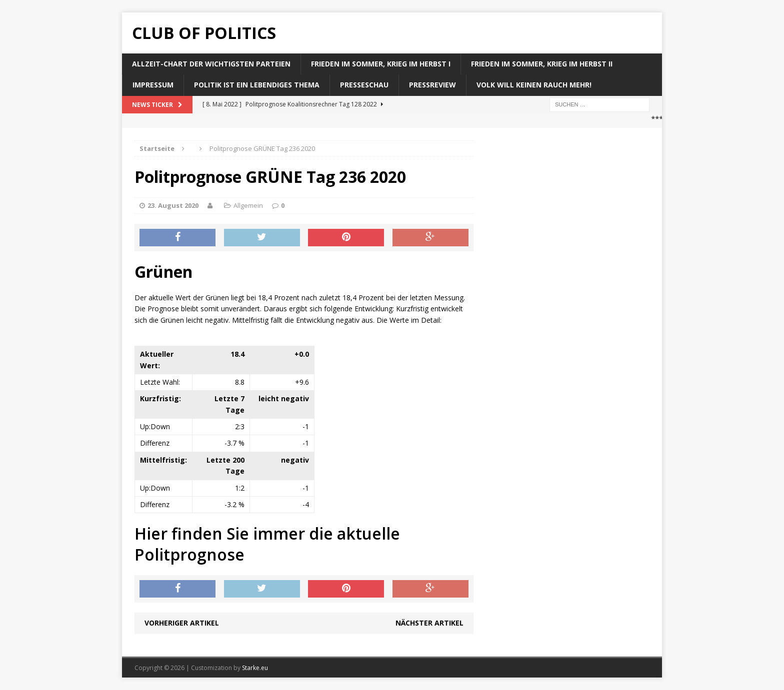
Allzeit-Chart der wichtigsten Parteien (211, 64)
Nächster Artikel (429, 623)
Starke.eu (255, 668)
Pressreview (432, 85)
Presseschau (364, 85)
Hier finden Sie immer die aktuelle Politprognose (267, 544)
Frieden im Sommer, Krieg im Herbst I (381, 64)
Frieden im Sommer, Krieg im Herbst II (542, 64)
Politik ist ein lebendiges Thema (257, 85)
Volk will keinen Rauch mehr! (534, 85)
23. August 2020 (173, 205)
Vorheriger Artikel (182, 623)
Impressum (153, 85)
